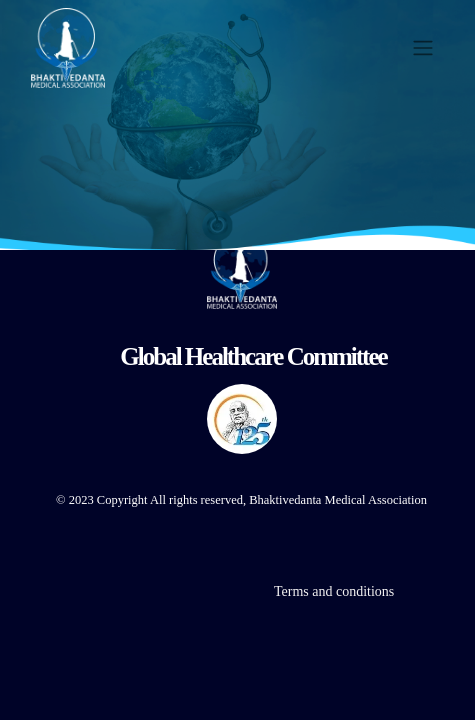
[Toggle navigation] (423, 48)
